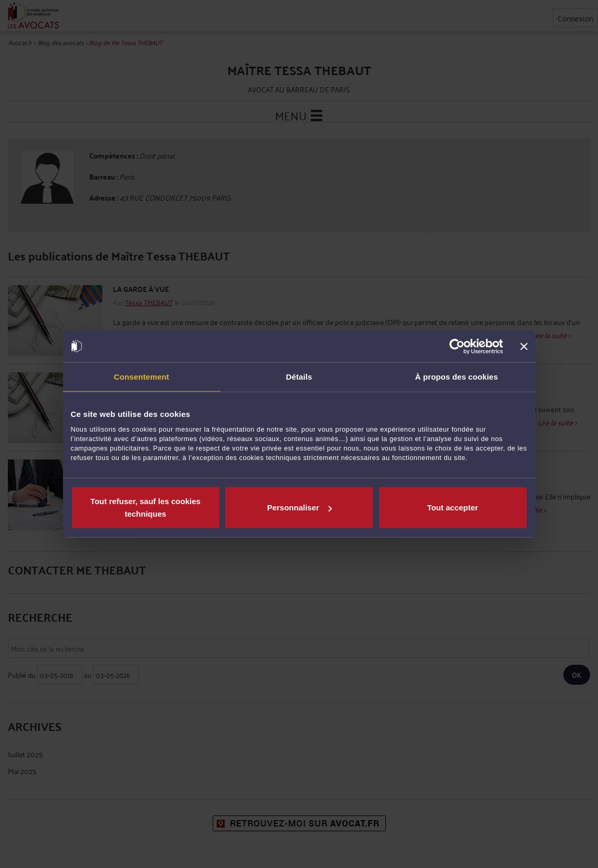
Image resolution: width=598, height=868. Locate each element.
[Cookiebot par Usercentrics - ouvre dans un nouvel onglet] (457, 346)
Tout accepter (452, 508)
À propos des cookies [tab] (457, 376)
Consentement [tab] (141, 376)
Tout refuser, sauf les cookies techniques (145, 508)
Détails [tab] (299, 376)
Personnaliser (300, 508)
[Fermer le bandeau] (524, 346)
